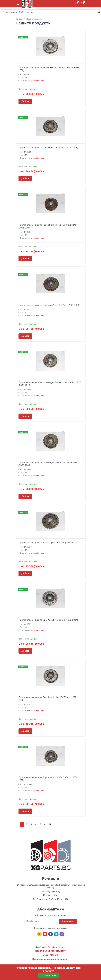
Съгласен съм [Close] (48, 976)
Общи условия (50, 955)
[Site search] (50, 12)
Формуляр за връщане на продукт (50, 959)
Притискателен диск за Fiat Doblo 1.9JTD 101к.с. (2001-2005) (49, 305)
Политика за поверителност (50, 951)
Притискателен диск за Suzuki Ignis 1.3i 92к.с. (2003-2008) (48, 543)
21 (50, 824)
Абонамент (68, 921)
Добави (25, 101)
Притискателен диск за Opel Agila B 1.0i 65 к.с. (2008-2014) (48, 620)
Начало (19, 19)
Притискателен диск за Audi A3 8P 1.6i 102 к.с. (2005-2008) (48, 148)
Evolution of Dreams (57, 947)
